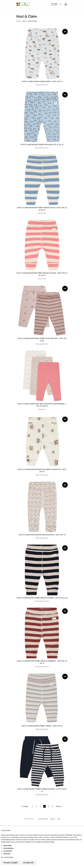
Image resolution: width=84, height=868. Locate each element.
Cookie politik (5, 842)
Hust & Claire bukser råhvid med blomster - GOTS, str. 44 (42, 535)
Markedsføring (8, 848)
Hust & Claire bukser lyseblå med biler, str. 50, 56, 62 (42, 144)
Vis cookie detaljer (7, 857)
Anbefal (52, 819)
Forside (19, 21)
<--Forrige (25, 806)
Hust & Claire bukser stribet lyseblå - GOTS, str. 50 (42, 726)
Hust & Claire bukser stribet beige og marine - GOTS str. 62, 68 (42, 598)
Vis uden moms (43, 819)
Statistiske (7, 854)
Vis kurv (54, 4)
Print (58, 819)
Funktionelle (8, 851)
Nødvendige (7, 845)
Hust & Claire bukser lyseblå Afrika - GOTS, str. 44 (42, 81)
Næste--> (60, 806)
